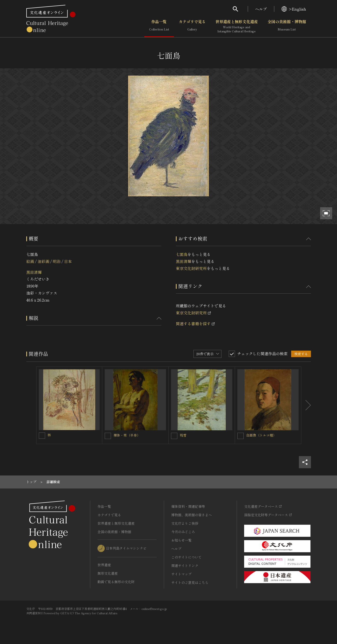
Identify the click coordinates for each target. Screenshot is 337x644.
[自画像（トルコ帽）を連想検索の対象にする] (241, 436)
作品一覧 (159, 26)
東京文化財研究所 (191, 268)
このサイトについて (186, 557)
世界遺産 (104, 565)
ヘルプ (261, 9)
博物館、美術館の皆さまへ (192, 515)
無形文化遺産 (108, 573)
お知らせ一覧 (181, 540)
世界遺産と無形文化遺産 (237, 26)
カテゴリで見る (192, 26)
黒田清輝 (34, 272)
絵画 (30, 261)
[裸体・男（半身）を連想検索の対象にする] (108, 436)
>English (294, 9)
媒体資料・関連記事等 (188, 506)
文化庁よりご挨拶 (185, 523)
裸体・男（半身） (127, 435)
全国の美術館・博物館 (287, 26)
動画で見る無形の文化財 (116, 582)
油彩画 (43, 261)
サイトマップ (181, 574)
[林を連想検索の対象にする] (42, 436)
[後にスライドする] (306, 405)
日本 (68, 261)
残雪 (183, 435)
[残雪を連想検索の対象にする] (174, 436)
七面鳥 (182, 254)
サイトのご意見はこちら (190, 582)
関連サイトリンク (185, 566)
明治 (57, 261)
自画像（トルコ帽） (261, 435)
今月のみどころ (183, 532)
